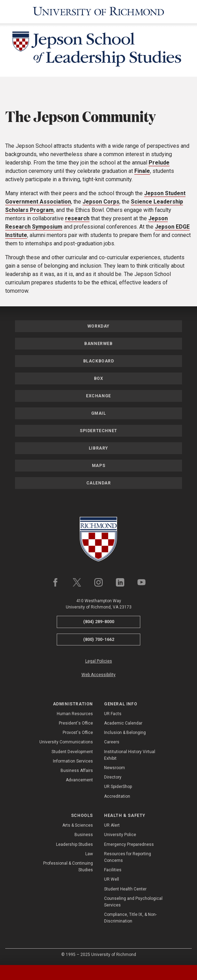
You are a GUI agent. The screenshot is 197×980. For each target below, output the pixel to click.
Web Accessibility (98, 675)
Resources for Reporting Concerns (128, 857)
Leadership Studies (74, 844)
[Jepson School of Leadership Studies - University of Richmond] (98, 50)
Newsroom (115, 768)
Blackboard (99, 361)
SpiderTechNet (98, 431)
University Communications (66, 742)
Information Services (73, 761)
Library (98, 448)
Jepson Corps (101, 202)
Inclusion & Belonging (125, 733)
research (77, 218)
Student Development (72, 752)
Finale (142, 171)
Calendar (99, 483)
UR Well (112, 879)
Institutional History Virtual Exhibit (130, 755)
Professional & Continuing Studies (68, 867)
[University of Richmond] (98, 12)
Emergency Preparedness (129, 844)
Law (89, 854)
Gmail (99, 413)
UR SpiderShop (118, 787)
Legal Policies (99, 661)
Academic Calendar (123, 723)
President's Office (76, 723)
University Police (120, 835)
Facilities (113, 870)
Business (84, 835)
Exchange (98, 396)
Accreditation (117, 796)
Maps (98, 466)
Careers (112, 742)
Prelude (159, 163)
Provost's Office (78, 733)
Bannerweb (98, 344)
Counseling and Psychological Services (133, 902)
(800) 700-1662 (99, 639)
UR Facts (113, 714)
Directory (113, 777)
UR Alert (112, 825)
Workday (98, 326)
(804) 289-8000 (99, 622)
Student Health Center (125, 889)
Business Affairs (77, 771)
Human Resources (75, 714)
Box (99, 378)
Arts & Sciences (78, 825)
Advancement (79, 780)
